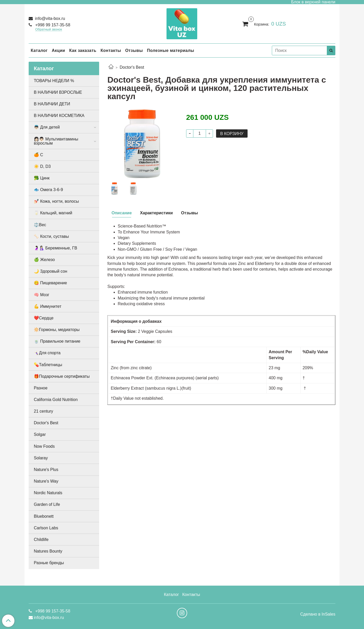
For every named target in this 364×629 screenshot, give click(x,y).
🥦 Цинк (42, 178)
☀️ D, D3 (42, 166)
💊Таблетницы (48, 365)
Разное (41, 388)
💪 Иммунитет (48, 306)
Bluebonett (44, 516)
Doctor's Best (132, 67)
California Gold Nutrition (56, 400)
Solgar (40, 434)
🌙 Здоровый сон (50, 271)
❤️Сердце (44, 318)
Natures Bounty (48, 551)
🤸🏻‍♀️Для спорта (47, 353)
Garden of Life (47, 504)
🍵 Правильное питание (57, 341)
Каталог (39, 50)
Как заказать (83, 50)
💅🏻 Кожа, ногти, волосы (56, 201)
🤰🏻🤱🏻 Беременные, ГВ (56, 248)
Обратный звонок (49, 30)
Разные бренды (49, 563)
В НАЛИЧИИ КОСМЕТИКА (59, 116)
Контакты (111, 50)
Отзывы (134, 50)
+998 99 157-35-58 (52, 25)
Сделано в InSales (318, 614)
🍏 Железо (44, 260)
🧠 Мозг (42, 295)
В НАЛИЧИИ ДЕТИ (52, 104)
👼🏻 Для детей (47, 127)
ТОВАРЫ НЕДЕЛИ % (54, 81)
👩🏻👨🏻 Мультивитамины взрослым (56, 141)
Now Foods (44, 446)
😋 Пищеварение (50, 283)
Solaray (41, 458)
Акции (58, 50)
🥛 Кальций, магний (53, 213)
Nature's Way (46, 481)
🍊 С (38, 155)
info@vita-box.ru (49, 18)
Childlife (41, 540)
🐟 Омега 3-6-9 (48, 190)
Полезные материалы (171, 50)
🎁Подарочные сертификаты (62, 376)
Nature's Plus (46, 470)
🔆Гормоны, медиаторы (57, 330)
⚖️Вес (40, 225)
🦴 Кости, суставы (51, 236)
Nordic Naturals (48, 493)
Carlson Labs (46, 528)
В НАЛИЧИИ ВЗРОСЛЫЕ (58, 92)
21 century (43, 411)
